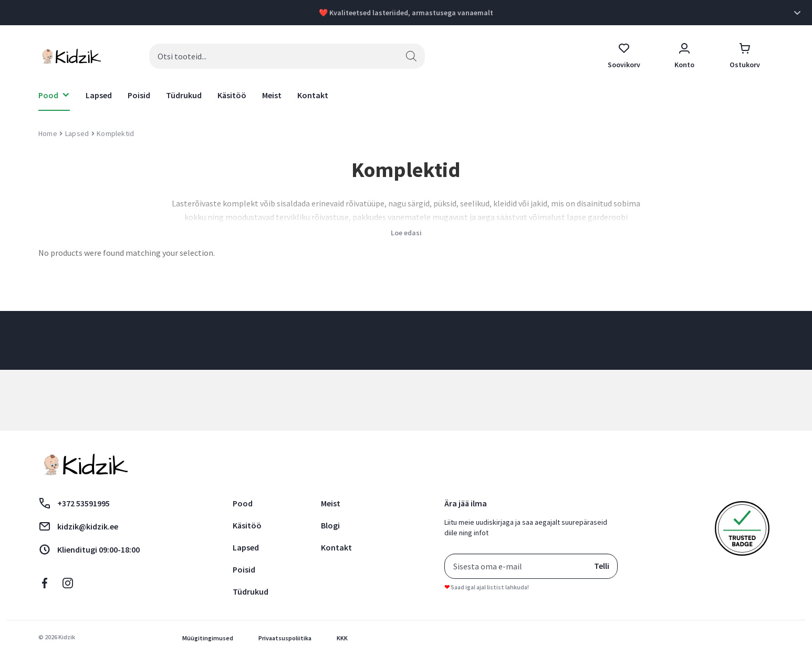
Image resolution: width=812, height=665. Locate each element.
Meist (272, 95)
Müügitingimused (208, 638)
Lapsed (99, 95)
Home (48, 133)
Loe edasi (406, 233)
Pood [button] (48, 95)
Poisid (139, 95)
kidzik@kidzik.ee (78, 526)
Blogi (330, 525)
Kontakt (313, 95)
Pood (243, 503)
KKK (342, 638)
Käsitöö (232, 95)
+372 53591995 (74, 503)
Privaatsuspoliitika (285, 638)
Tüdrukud (184, 95)
